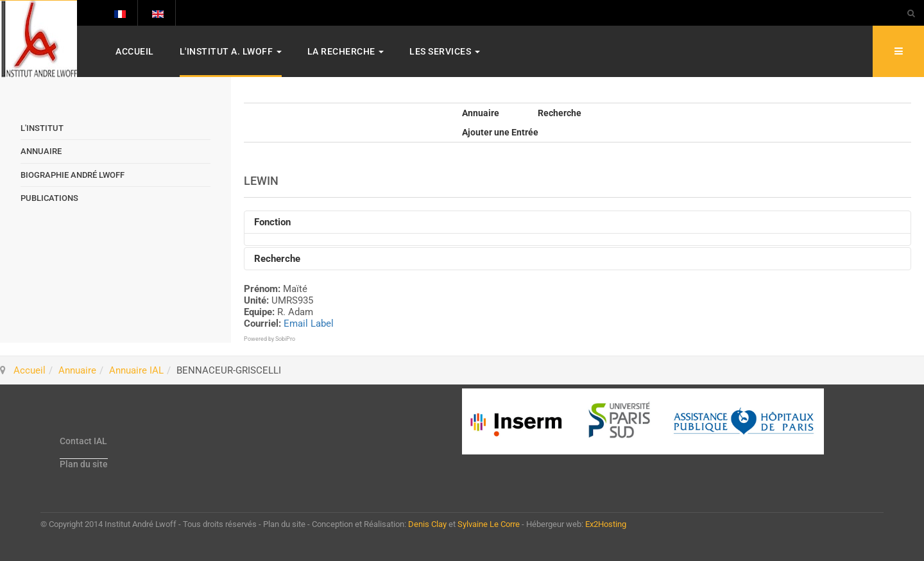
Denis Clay (427, 524)
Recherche (560, 113)
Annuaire (481, 113)
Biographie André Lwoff (73, 175)
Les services (445, 51)
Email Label (309, 324)
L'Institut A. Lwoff (231, 51)
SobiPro (285, 339)
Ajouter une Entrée (500, 132)
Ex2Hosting (606, 524)
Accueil (135, 51)
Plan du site (84, 464)
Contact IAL (83, 441)
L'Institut (42, 128)
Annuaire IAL (136, 370)
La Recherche (346, 51)
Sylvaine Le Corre (489, 524)
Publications (49, 198)
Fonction (272, 222)
